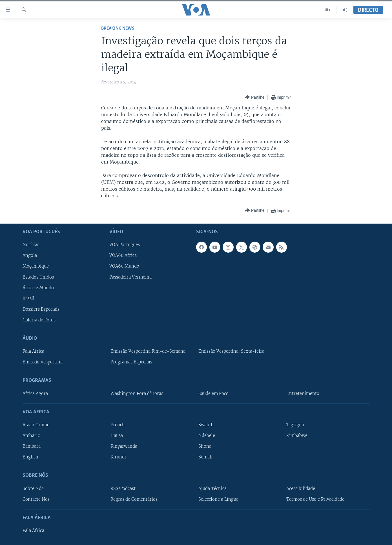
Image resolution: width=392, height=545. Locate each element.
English (30, 457)
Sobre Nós (33, 488)
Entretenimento (303, 393)
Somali (205, 457)
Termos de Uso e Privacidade (315, 499)
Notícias (31, 245)
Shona (205, 446)
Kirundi (118, 457)
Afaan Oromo (36, 425)
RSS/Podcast (123, 488)
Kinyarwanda (124, 446)
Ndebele (207, 436)
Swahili (206, 425)
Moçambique (36, 266)
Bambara (32, 446)
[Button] (254, 97)
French (118, 425)
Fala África (33, 351)
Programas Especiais (131, 362)
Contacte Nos (36, 499)
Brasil (28, 298)
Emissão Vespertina (43, 362)
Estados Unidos (38, 277)
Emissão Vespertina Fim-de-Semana (148, 351)
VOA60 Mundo (124, 266)
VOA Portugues (125, 245)
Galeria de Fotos (39, 320)
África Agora (35, 393)
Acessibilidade (301, 488)
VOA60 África (123, 255)
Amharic (31, 436)
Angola (30, 255)
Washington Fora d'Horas (137, 393)
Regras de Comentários (134, 499)
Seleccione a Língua (218, 499)
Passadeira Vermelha (130, 277)
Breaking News (118, 28)
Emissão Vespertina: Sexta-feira (231, 351)
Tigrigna (295, 425)
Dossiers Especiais (41, 309)
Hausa (117, 436)
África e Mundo (38, 288)
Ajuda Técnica (212, 488)
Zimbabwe (297, 436)
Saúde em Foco (213, 393)
